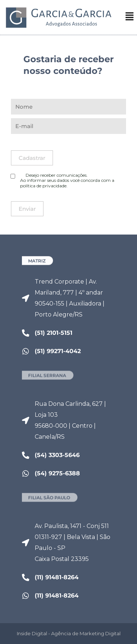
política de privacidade (43, 186)
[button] (130, 18)
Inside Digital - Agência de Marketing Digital (69, 633)
